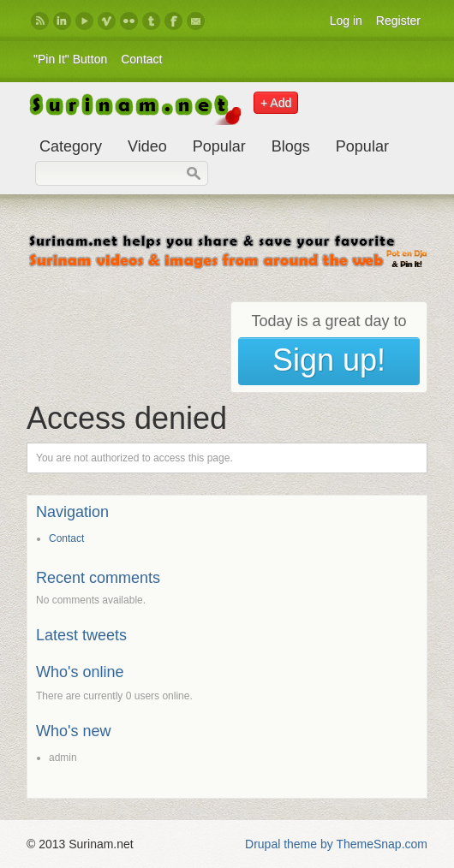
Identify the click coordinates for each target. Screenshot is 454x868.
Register (398, 21)
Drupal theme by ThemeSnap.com (336, 844)
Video (147, 146)
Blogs (291, 146)
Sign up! (329, 360)
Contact (141, 59)
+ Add (276, 103)
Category (71, 146)
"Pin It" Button (70, 59)
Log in (346, 21)
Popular (219, 146)
